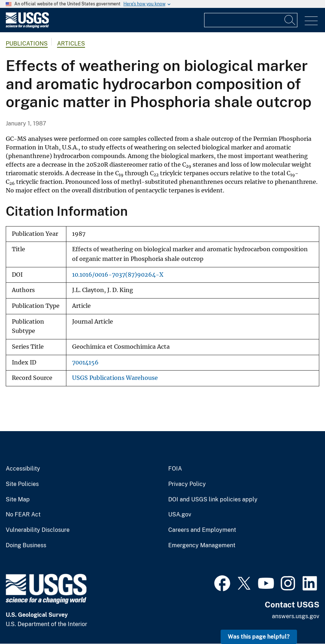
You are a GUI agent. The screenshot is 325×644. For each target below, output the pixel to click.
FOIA (175, 469)
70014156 (85, 362)
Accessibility (23, 469)
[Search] (290, 20)
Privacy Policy (187, 484)
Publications (27, 44)
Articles (71, 44)
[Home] (27, 26)
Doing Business (26, 545)
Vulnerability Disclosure (38, 530)
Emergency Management (202, 545)
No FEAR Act (23, 515)
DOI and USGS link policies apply (213, 500)
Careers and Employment (202, 530)
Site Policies (22, 484)
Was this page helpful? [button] (259, 637)
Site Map (18, 500)
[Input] (251, 20)
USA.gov (180, 515)
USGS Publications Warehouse (115, 378)
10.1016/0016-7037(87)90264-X (118, 275)
